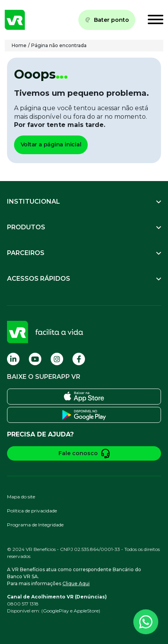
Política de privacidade (32, 511)
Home (19, 45)
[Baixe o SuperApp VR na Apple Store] (84, 397)
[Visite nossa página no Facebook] (79, 359)
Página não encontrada (59, 45)
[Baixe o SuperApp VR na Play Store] (84, 415)
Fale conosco (84, 453)
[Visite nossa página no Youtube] (35, 359)
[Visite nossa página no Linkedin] (13, 359)
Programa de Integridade (35, 525)
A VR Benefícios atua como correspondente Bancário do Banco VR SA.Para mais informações (74, 576)
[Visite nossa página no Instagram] (57, 359)
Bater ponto (107, 20)
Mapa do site (21, 497)
